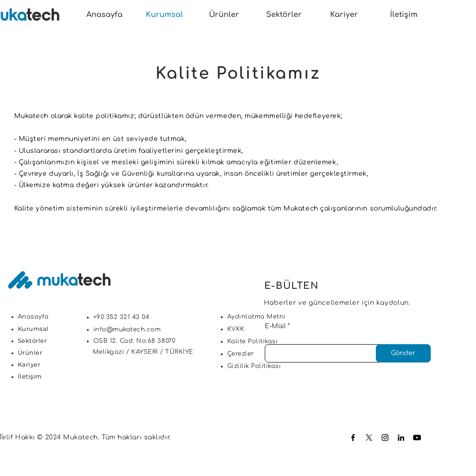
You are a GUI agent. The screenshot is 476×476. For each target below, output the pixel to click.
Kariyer (29, 364)
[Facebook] (353, 438)
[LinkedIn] (401, 438)
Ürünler (30, 352)
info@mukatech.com (127, 330)
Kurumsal (33, 329)
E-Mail (275, 326)
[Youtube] (417, 438)
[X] (369, 438)
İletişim (30, 376)
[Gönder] (403, 353)
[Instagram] (385, 438)
